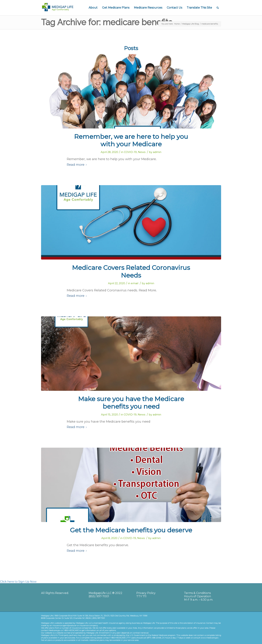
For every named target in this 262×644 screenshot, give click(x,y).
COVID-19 (130, 152)
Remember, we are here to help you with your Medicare (131, 140)
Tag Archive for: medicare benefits (107, 22)
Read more (77, 165)
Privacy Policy (146, 593)
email (135, 283)
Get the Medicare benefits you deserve (131, 530)
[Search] (218, 8)
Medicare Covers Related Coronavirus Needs (131, 271)
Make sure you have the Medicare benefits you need (131, 403)
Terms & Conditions (197, 593)
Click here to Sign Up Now (18, 582)
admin (157, 152)
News (142, 152)
